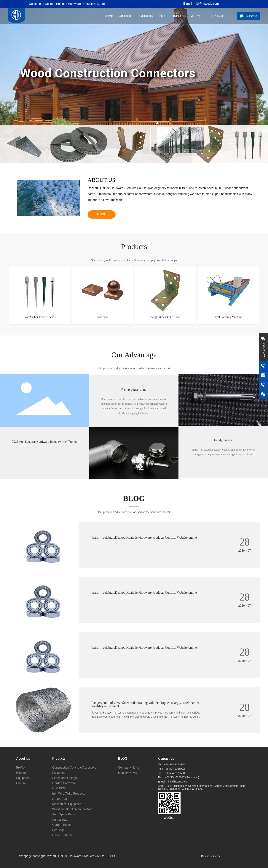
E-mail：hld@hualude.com (201, 4)
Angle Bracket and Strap (165, 317)
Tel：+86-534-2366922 (172, 769)
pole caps (103, 317)
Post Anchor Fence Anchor (39, 317)
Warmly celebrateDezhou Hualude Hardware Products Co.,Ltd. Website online (144, 538)
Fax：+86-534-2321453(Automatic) (179, 777)
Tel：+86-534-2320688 (172, 764)
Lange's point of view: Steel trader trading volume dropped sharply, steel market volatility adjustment (145, 704)
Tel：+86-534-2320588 (172, 773)
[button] (157, 123)
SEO (113, 856)
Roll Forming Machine (228, 317)
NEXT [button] (223, 140)
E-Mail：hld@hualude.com (174, 782)
